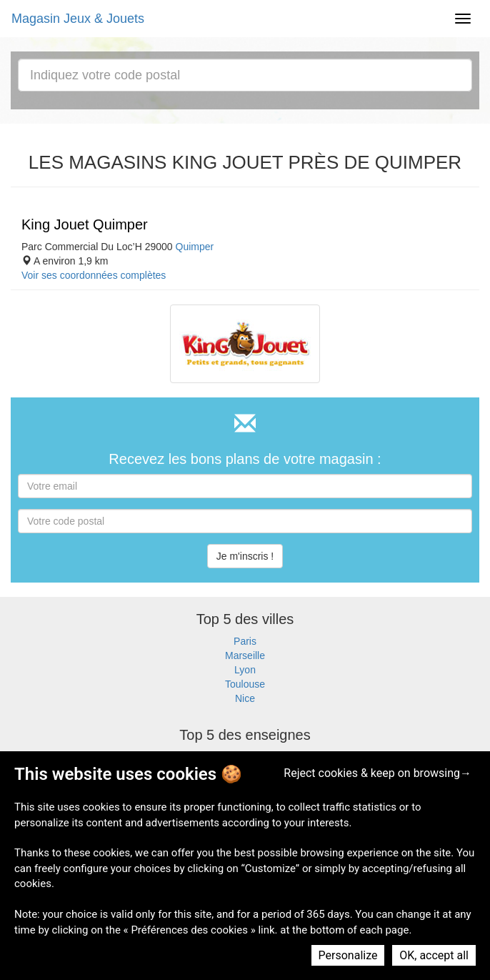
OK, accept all (434, 955)
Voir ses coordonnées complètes (94, 275)
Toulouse (245, 684)
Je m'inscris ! (245, 556)
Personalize (348, 955)
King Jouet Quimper (85, 224)
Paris (245, 641)
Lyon (245, 670)
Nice (245, 698)
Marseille (245, 655)
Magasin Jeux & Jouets (78, 19)
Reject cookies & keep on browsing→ (377, 773)
